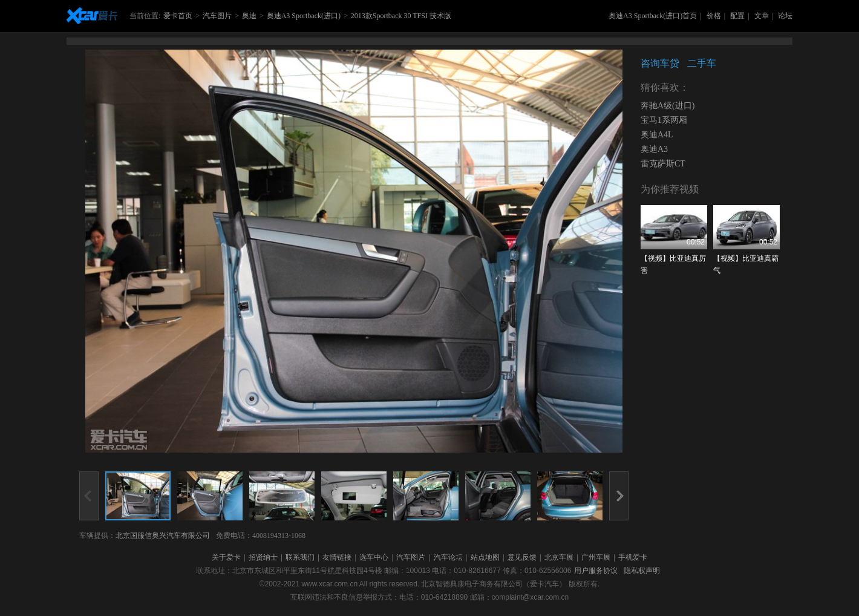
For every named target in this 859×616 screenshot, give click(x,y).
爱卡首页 (178, 16)
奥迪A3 (654, 149)
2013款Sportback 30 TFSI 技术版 (401, 16)
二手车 (702, 63)
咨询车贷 (660, 63)
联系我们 (300, 557)
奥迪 (249, 16)
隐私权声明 (642, 571)
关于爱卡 (226, 557)
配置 (737, 16)
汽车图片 (217, 16)
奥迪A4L (657, 135)
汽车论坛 (448, 557)
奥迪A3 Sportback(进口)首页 (653, 16)
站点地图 (485, 557)
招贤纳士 (263, 557)
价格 (714, 16)
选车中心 (374, 557)
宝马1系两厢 (664, 120)
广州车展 (596, 557)
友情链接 (337, 557)
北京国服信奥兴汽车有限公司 (163, 536)
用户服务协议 (596, 571)
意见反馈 (522, 557)
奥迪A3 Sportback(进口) (304, 16)
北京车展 (559, 557)
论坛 (785, 16)
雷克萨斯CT (663, 164)
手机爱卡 (633, 557)
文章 (762, 16)
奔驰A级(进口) (668, 106)
